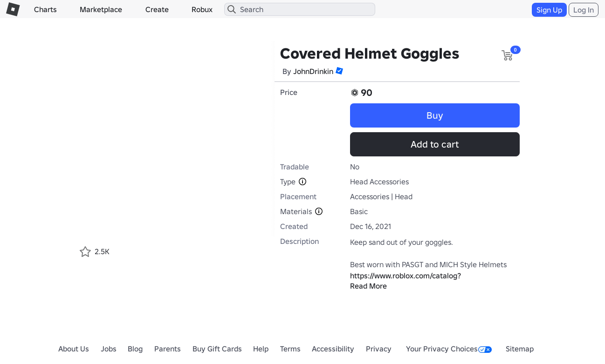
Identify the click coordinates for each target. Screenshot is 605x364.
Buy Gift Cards (217, 349)
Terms (290, 349)
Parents (168, 349)
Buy (435, 115)
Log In (584, 10)
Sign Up (549, 10)
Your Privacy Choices (449, 349)
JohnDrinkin (313, 71)
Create (157, 9)
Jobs (109, 349)
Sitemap (520, 349)
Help (261, 349)
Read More (368, 286)
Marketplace (101, 9)
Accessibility (333, 349)
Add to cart (435, 144)
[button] (339, 71)
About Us (74, 349)
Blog (135, 349)
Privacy (379, 349)
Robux (202, 9)
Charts (45, 9)
